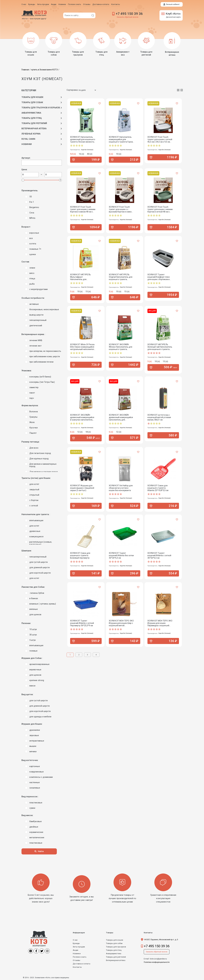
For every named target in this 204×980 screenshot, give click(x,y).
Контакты (77, 967)
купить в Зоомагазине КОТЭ (44, 69)
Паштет (33, 433)
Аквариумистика (114, 953)
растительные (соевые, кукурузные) (41, 543)
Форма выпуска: (30, 405)
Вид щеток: (27, 694)
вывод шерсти (36, 315)
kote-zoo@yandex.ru (158, 959)
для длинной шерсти (40, 567)
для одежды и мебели (40, 716)
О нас (75, 940)
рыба (32, 284)
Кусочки (34, 428)
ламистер (34, 387)
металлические (37, 837)
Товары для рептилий (116, 957)
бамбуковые (36, 821)
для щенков (35, 614)
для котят (34, 484)
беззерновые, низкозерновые (44, 309)
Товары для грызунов (116, 947)
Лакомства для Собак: (33, 587)
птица (32, 278)
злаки (32, 268)
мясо (32, 273)
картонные (35, 766)
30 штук (33, 635)
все (31, 238)
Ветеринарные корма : (33, 334)
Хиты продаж (79, 947)
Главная (25, 69)
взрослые (34, 233)
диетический (36, 325)
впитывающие (36, 520)
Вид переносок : (30, 796)
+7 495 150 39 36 (129, 14)
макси (32, 686)
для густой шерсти (39, 562)
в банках (34, 598)
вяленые (34, 609)
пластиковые (36, 802)
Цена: (24, 169)
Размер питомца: (31, 442)
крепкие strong (37, 680)
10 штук (33, 629)
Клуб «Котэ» (171, 14)
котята (33, 243)
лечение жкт (35, 346)
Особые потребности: (33, 298)
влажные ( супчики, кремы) (43, 604)
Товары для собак (114, 943)
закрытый (34, 489)
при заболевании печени (41, 362)
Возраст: (26, 227)
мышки (33, 746)
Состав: (26, 262)
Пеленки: (26, 623)
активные (34, 304)
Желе (32, 422)
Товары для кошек (115, 940)
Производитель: (30, 190)
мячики (33, 751)
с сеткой (34, 505)
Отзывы (77, 960)
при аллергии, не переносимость (45, 351)
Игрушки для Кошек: (32, 724)
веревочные (35, 669)
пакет (32, 393)
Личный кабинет (173, 4)
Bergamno (34, 207)
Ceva (32, 213)
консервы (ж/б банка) (40, 377)
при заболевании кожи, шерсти (45, 356)
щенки (33, 254)
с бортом (34, 500)
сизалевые (35, 788)
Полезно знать (80, 957)
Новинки (77, 953)
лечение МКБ (36, 340)
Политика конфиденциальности (157, 962)
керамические (36, 832)
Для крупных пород (39, 458)
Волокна (34, 411)
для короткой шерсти (40, 573)
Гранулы (33, 417)
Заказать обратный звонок (127, 17)
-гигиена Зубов (37, 593)
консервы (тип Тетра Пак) (42, 382)
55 (31, 196)
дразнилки (35, 730)
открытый (34, 495)
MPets (32, 218)
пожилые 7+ (35, 249)
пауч (32, 398)
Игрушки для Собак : (32, 658)
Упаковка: (27, 371)
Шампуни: (27, 551)
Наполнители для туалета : (36, 514)
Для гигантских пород (40, 453)
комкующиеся (36, 536)
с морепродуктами (39, 289)
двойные (34, 827)
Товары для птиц (114, 950)
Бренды (76, 943)
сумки (32, 808)
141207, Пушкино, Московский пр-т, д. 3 (161, 939)
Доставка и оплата (82, 964)
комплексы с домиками (41, 777)
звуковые (34, 735)
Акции (76, 950)
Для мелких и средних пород (44, 472)
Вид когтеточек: (30, 760)
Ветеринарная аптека (116, 960)
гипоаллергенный (38, 320)
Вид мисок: (27, 815)
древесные (35, 531)
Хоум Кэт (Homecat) (87, 150)
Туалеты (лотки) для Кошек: (36, 478)
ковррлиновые (37, 772)
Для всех (34, 448)
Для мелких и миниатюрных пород (43, 465)
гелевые (33, 651)
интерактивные (37, 741)
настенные (35, 782)
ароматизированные (39, 664)
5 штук (33, 640)
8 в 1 (32, 202)
